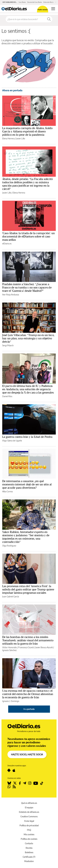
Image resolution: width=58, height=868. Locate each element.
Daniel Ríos (7, 396)
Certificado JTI (29, 857)
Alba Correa (7, 491)
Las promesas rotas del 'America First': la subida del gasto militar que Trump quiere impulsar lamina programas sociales (28, 590)
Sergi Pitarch (8, 345)
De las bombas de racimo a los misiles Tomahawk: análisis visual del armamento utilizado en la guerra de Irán (28, 640)
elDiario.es (7, 244)
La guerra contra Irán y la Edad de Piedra (27, 437)
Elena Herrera (8, 138)
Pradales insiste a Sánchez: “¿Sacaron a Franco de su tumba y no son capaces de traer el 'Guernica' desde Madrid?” (27, 288)
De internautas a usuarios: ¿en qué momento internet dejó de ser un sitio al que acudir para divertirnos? (27, 484)
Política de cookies (29, 839)
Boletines (29, 852)
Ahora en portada (12, 90)
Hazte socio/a (43, 10)
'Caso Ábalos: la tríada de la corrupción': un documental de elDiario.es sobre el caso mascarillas (28, 237)
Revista (29, 848)
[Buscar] (49, 19)
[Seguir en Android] (9, 770)
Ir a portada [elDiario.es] (29, 709)
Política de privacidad (29, 825)
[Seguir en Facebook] (20, 783)
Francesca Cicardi (26, 647)
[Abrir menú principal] (53, 9)
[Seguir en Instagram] (30, 783)
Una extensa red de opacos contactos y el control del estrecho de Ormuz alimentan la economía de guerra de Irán (28, 694)
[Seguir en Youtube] (36, 783)
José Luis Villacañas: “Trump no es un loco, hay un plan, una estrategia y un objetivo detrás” (28, 338)
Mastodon (29, 861)
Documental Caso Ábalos (35, 2)
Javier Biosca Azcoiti (44, 647)
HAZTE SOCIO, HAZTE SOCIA (27, 754)
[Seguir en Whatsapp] (9, 787)
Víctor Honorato (10, 647)
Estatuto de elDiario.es (29, 812)
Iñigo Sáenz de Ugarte (12, 441)
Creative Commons (29, 816)
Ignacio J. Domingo (11, 701)
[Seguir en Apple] (14, 770)
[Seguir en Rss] (14, 787)
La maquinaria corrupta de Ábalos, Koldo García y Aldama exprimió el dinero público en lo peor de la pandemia (27, 132)
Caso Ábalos (22, 2)
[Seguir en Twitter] (15, 783)
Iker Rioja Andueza (11, 295)
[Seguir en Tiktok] (42, 783)
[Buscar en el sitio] (26, 19)
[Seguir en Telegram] (25, 783)
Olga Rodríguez (9, 546)
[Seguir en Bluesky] (9, 783)
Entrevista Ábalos (49, 2)
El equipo (29, 807)
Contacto (29, 843)
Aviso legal (29, 821)
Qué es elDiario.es (29, 803)
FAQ (29, 830)
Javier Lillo (21, 138)
